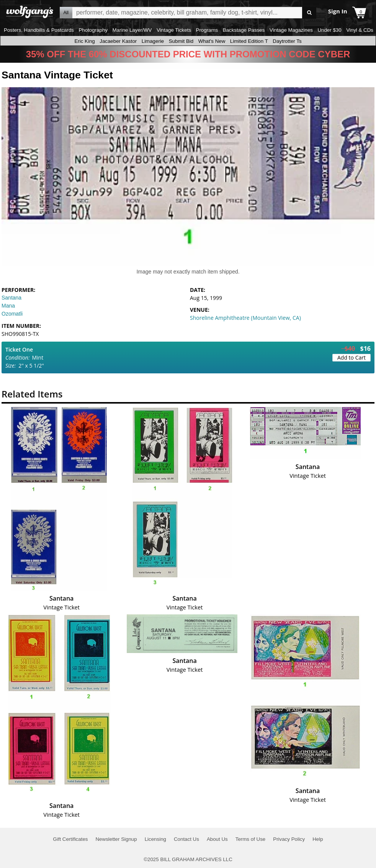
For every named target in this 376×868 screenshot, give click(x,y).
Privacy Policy (289, 839)
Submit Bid (181, 41)
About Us (217, 839)
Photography (93, 30)
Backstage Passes (244, 30)
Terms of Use (251, 839)
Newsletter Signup (116, 839)
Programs (207, 30)
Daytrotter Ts (287, 41)
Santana (11, 298)
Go (309, 13)
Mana (8, 306)
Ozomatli (12, 314)
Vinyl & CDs (360, 30)
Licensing (155, 839)
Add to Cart (351, 357)
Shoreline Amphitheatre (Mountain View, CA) (245, 318)
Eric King (84, 41)
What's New (212, 41)
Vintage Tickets (174, 30)
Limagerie (153, 41)
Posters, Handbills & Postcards (39, 30)
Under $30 (329, 30)
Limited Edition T (249, 41)
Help (318, 839)
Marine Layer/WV (132, 30)
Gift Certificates (70, 839)
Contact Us (186, 839)
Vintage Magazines (291, 30)
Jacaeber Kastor (118, 41)
